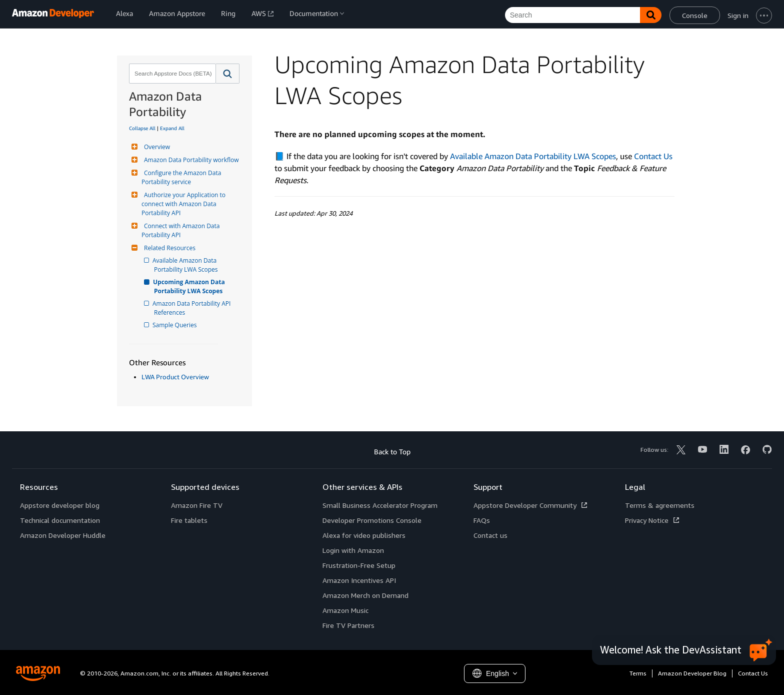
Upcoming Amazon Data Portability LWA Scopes (190, 286)
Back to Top (392, 452)
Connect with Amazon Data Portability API (181, 230)
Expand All (172, 128)
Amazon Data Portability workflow (190, 160)
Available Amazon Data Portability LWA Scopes (186, 265)
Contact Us (653, 156)
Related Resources (168, 248)
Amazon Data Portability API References (193, 308)
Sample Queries (175, 325)
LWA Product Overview (175, 377)
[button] (228, 74)
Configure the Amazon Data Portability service (182, 177)
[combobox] (171, 74)
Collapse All (142, 128)
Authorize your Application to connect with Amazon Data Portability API (184, 204)
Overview (156, 147)
